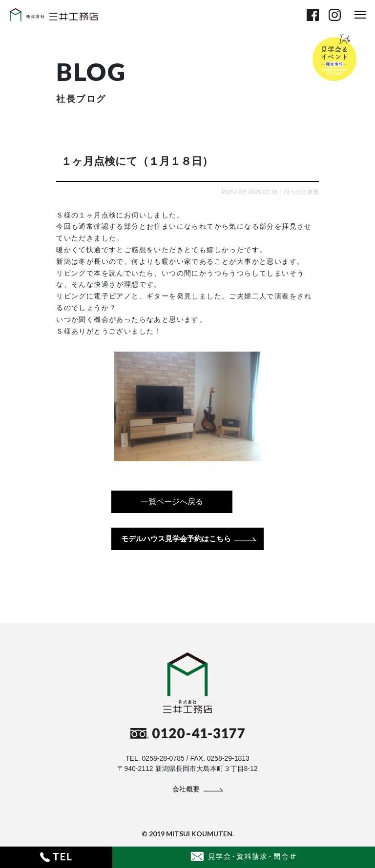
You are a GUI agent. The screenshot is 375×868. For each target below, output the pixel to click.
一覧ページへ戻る (172, 502)
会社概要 (186, 789)
